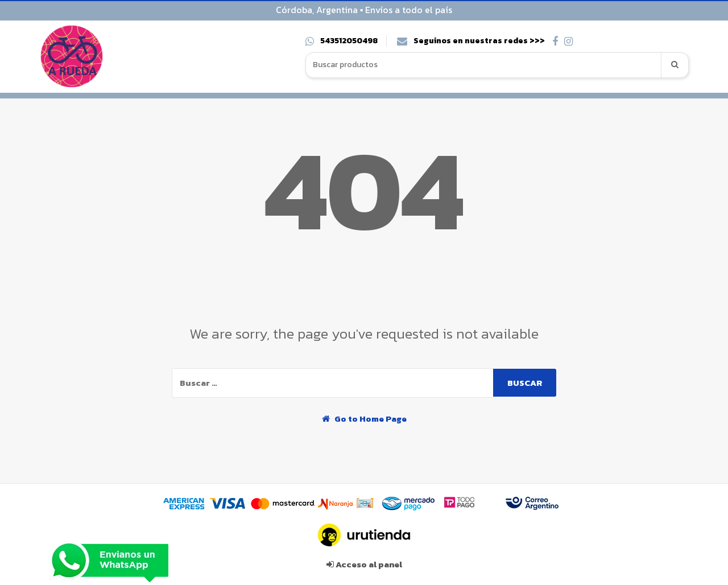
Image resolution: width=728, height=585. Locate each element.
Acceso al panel (364, 564)
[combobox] (484, 65)
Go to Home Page (364, 419)
